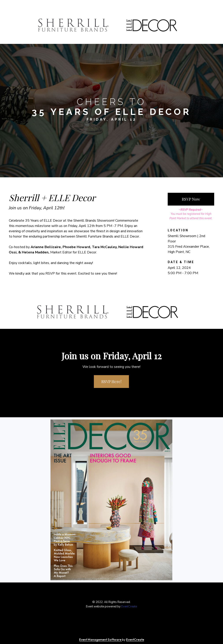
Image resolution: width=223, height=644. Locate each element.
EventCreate (129, 607)
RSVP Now (191, 199)
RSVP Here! (111, 382)
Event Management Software (101, 640)
